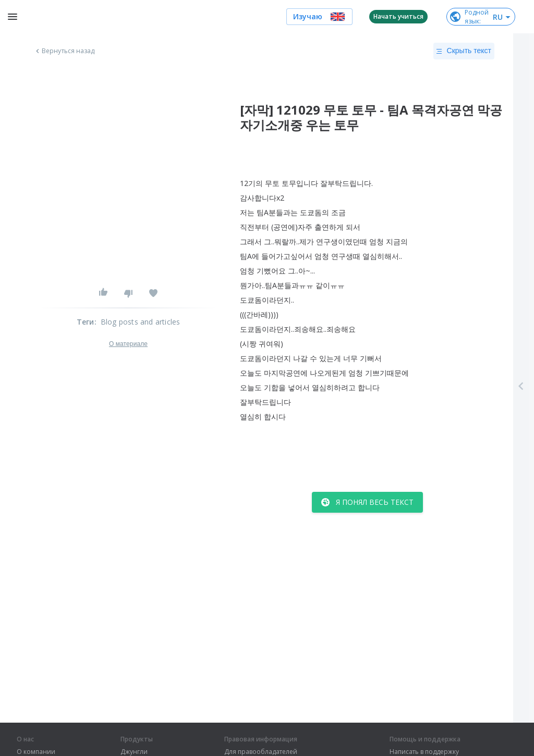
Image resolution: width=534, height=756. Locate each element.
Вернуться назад (64, 51)
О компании (36, 752)
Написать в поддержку (424, 752)
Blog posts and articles (141, 322)
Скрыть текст (464, 51)
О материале (128, 344)
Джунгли (134, 752)
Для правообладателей (261, 752)
